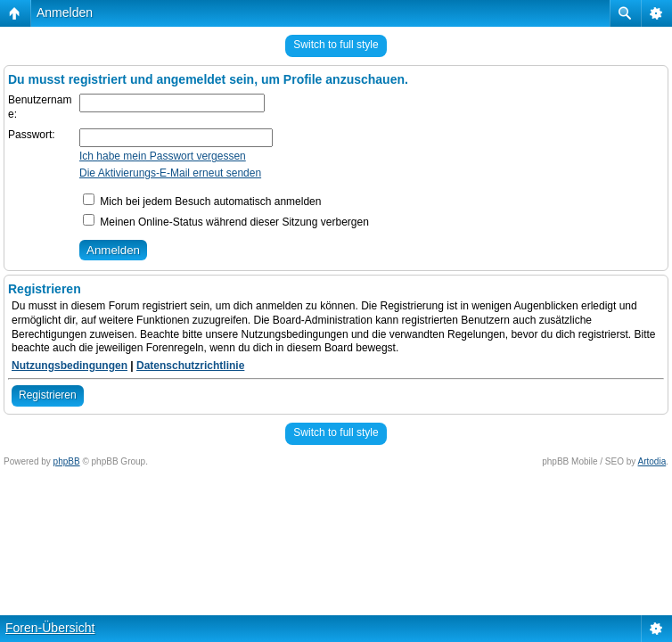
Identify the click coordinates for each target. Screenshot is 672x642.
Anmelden (65, 12)
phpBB (67, 461)
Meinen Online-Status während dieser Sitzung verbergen (226, 222)
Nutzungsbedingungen (70, 366)
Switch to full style (336, 45)
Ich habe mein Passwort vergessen (163, 156)
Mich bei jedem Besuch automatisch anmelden (202, 202)
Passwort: (32, 135)
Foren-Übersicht (50, 628)
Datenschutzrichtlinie (190, 366)
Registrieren (48, 395)
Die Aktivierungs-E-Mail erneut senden (170, 173)
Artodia (652, 461)
